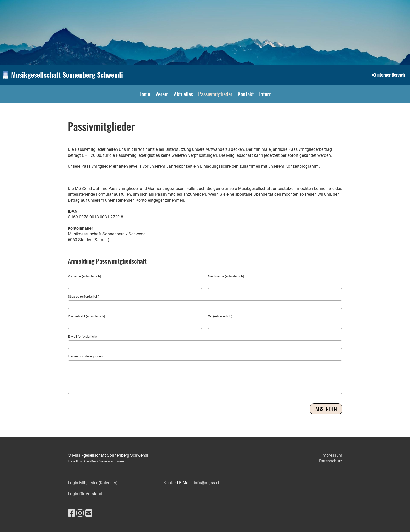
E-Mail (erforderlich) (82, 336)
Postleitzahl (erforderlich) (86, 316)
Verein (162, 94)
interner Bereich (388, 75)
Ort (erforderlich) (220, 316)
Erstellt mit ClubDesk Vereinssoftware (96, 461)
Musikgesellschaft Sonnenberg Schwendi (67, 75)
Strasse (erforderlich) (84, 296)
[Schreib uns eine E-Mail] (89, 513)
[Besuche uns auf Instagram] (80, 513)
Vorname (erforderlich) (84, 276)
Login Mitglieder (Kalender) (93, 483)
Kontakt (246, 94)
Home (144, 94)
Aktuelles (183, 94)
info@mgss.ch (207, 483)
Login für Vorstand (85, 494)
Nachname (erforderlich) (226, 276)
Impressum (332, 455)
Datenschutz (331, 461)
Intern (265, 94)
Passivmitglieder (215, 94)
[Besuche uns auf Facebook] (71, 513)
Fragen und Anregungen (85, 356)
